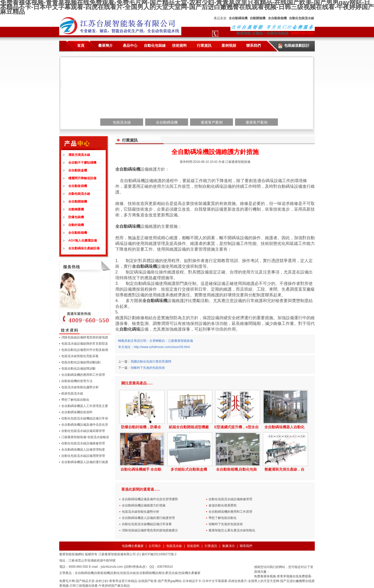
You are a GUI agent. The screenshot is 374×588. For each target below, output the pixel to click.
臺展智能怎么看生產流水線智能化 (232, 530)
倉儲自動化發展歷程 (223, 505)
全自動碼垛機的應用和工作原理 (83, 375)
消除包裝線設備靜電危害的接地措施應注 (150, 530)
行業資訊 (204, 45)
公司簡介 (155, 546)
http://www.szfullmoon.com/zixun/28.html (162, 347)
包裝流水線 (174, 546)
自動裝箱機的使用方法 (77, 381)
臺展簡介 (105, 45)
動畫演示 (229, 546)
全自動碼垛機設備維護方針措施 (144, 505)
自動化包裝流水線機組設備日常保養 (147, 524)
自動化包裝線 (155, 45)
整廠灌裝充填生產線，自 (284, 469)
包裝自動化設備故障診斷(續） (82, 362)
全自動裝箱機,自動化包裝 (237, 469)
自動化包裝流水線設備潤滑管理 (83, 456)
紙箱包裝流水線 (72, 393)
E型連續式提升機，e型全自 (236, 427)
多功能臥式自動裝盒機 (189, 469)
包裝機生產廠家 (133, 546)
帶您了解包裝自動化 (75, 400)
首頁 (81, 45)
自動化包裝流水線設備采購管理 (83, 431)
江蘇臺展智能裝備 (238, 162)
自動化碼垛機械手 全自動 (141, 469)
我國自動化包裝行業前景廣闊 (151, 362)
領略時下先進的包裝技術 (148, 368)
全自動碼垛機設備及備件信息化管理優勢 (150, 499)
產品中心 (130, 45)
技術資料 (179, 45)
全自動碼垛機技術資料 (77, 412)
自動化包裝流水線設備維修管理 (83, 443)
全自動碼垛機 (128, 169)
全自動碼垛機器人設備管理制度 (83, 450)
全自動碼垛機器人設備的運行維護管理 (148, 518)
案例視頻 (229, 45)
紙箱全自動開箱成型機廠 (189, 427)
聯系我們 (253, 45)
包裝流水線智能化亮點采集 (80, 356)
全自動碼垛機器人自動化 (284, 427)
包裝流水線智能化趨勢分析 (80, 387)
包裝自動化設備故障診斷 (78, 369)
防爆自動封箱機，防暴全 (141, 427)
